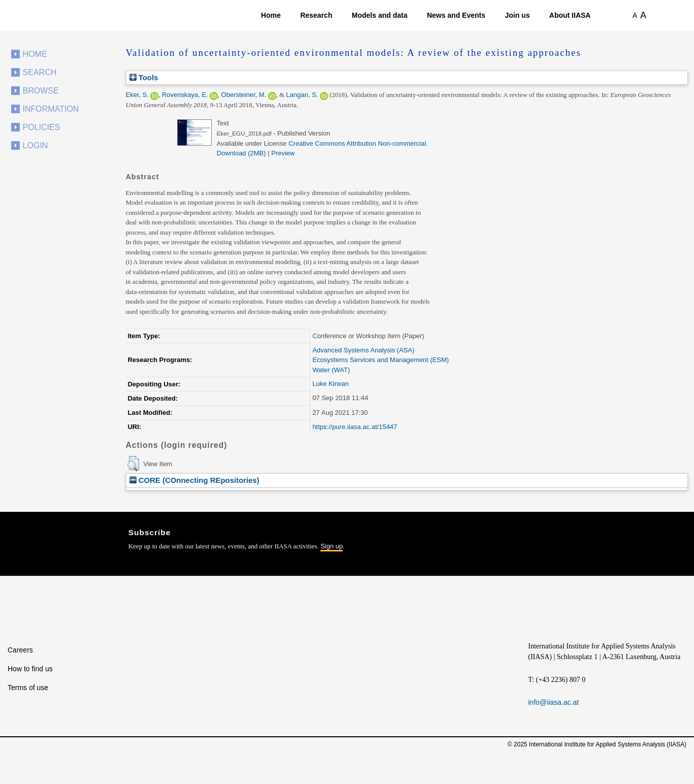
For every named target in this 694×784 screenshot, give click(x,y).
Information (51, 109)
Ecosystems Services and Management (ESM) (381, 360)
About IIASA (570, 15)
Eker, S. (138, 95)
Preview (283, 153)
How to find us (30, 669)
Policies (42, 127)
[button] (133, 464)
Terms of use (28, 688)
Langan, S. (302, 95)
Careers (20, 650)
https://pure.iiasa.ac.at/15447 (355, 427)
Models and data (380, 15)
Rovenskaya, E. (185, 95)
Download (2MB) (241, 153)
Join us (517, 15)
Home (271, 15)
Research (316, 15)
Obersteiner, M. (244, 95)
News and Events (456, 15)
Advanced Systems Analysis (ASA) (363, 350)
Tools (144, 77)
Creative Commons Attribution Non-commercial (357, 143)
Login (36, 145)
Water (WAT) (331, 370)
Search (40, 72)
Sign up (332, 546)
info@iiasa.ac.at (553, 702)
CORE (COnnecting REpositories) (194, 480)
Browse (41, 91)
